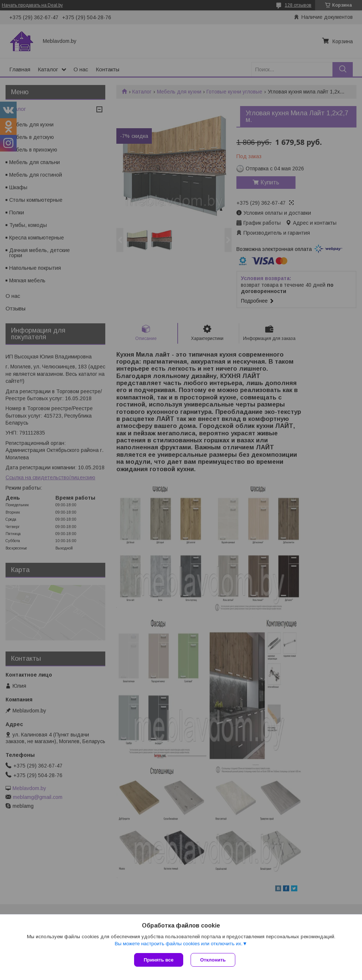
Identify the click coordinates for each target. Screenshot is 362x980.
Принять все (159, 960)
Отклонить (213, 960)
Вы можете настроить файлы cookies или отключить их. (178, 944)
